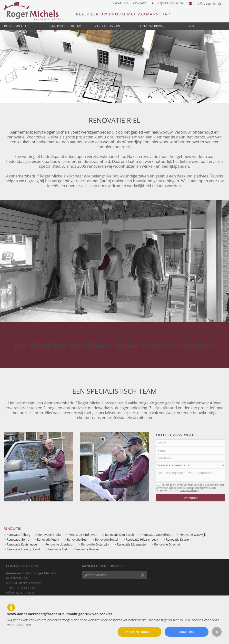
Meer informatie (139, 632)
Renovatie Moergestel (132, 544)
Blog (190, 26)
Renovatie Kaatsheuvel (22, 544)
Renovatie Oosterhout (157, 535)
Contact (140, 3)
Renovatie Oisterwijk (95, 544)
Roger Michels (16, 26)
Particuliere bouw (65, 26)
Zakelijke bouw (107, 26)
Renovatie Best (77, 540)
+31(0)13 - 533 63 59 (168, 3)
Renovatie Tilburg (19, 535)
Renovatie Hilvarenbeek (142, 540)
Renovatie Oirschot (167, 544)
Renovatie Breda (50, 535)
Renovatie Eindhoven (83, 535)
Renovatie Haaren (87, 549)
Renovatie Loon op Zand (23, 549)
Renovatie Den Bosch (119, 535)
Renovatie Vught (48, 540)
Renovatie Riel (57, 549)
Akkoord (187, 632)
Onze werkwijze (153, 26)
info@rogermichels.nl (207, 3)
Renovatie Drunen (178, 540)
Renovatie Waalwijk (193, 535)
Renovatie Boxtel (107, 540)
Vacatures (120, 3)
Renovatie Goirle (18, 540)
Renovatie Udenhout (59, 544)
